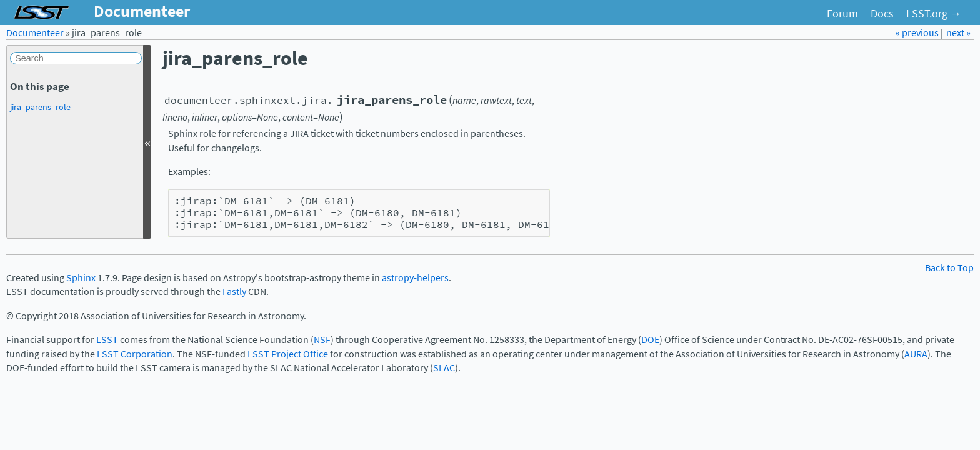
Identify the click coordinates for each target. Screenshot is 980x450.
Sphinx (81, 278)
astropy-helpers (415, 278)
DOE (650, 340)
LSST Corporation (135, 354)
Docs (882, 14)
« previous (918, 33)
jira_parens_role (40, 107)
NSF (322, 340)
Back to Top (949, 268)
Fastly (234, 292)
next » (958, 33)
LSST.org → (934, 14)
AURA (916, 354)
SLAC (444, 368)
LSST (107, 340)
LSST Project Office (288, 354)
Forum (842, 14)
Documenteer (35, 33)
